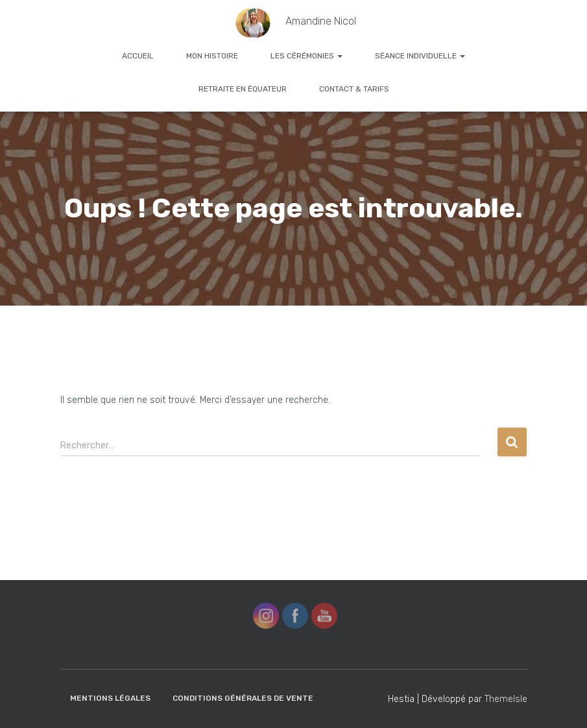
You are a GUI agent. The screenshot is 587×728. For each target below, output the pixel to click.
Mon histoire (212, 56)
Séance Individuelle (420, 56)
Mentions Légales (110, 698)
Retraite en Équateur (243, 89)
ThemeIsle (506, 699)
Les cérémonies (306, 56)
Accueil (138, 56)
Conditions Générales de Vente (243, 698)
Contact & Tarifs (354, 89)
